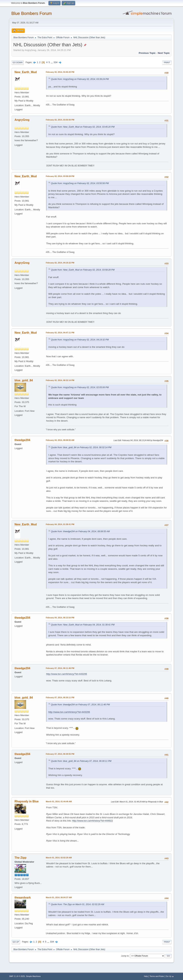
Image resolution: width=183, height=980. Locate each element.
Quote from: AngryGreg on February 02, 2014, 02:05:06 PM (80, 387)
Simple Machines (33, 976)
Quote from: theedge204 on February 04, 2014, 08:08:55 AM (80, 531)
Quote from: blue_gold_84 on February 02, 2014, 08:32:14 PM (81, 447)
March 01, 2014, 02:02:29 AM (59, 858)
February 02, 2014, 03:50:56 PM (60, 120)
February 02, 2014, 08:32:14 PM (60, 380)
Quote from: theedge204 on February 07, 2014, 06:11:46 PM (80, 705)
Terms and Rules (157, 976)
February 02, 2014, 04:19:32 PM (60, 263)
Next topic (164, 53)
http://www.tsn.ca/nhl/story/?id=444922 (92, 821)
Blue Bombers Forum (32, 13)
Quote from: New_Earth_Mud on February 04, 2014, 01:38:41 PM (83, 625)
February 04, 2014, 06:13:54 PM (60, 618)
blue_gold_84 (24, 380)
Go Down (18, 63)
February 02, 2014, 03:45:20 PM (60, 72)
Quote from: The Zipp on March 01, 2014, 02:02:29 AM (77, 904)
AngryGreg (22, 120)
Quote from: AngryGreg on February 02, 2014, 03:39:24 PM (80, 79)
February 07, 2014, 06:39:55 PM (60, 754)
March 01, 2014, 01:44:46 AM (59, 801)
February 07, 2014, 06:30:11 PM (60, 697)
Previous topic (147, 53)
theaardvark (23, 898)
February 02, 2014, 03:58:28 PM (60, 176)
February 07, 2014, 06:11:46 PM (60, 668)
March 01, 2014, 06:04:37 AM (59, 897)
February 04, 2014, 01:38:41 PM (60, 524)
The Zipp (20, 858)
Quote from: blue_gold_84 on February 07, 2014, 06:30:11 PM (81, 761)
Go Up (16, 942)
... (52, 62)
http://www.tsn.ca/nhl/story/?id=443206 (67, 674)
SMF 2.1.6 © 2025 (17, 976)
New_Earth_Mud (26, 72)
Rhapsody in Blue (27, 801)
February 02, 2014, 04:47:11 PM (60, 333)
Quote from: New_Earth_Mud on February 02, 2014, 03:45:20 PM (83, 127)
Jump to (125, 956)
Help (146, 976)
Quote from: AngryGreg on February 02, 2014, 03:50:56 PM (80, 183)
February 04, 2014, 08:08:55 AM (60, 440)
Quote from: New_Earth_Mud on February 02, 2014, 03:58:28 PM (83, 270)
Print (167, 63)
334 (56, 62)
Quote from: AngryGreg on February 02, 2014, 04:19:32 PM (80, 340)
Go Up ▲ (170, 976)
